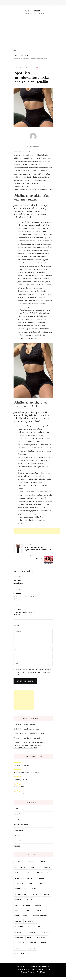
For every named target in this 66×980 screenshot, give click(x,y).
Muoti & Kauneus (21, 825)
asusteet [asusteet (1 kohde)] (29, 862)
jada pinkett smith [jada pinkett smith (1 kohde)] (24, 878)
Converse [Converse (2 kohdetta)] (35, 867)
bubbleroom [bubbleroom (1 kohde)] (21, 867)
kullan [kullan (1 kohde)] (29, 900)
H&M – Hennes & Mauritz (23, 773)
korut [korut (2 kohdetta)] (18, 900)
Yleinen (17, 846)
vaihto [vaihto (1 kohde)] (32, 948)
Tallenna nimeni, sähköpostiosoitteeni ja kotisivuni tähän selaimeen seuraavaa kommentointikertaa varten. (34, 672)
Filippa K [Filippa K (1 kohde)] (38, 873)
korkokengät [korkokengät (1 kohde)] (21, 894)
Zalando (17, 780)
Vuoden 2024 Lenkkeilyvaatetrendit (27, 738)
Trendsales (18, 794)
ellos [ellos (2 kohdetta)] (27, 873)
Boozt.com (18, 766)
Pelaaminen (18, 830)
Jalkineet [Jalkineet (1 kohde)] (41, 878)
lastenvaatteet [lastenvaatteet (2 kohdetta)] (23, 905)
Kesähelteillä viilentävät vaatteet (26, 724)
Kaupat (17, 809)
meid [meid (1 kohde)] (39, 911)
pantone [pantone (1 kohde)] (44, 932)
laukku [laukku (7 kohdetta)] (38, 905)
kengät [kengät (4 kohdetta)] (40, 883)
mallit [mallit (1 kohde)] (29, 911)
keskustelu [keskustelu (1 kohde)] (20, 889)
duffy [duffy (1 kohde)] (18, 873)
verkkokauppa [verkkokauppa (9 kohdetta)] (22, 954)
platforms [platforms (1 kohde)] (42, 938)
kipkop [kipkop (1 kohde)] (33, 889)
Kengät (17, 814)
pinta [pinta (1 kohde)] (30, 938)
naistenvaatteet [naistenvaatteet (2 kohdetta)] (23, 927)
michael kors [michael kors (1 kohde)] (21, 916)
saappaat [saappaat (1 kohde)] (20, 943)
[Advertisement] (33, 30)
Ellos (15, 787)
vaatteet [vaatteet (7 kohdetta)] (20, 948)
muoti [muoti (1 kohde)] (18, 921)
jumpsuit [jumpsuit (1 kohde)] (19, 883)
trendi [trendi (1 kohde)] (44, 943)
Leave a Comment (33, 146)
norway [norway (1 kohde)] (32, 932)
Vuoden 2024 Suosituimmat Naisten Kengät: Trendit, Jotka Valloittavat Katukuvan (30, 744)
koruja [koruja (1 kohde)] (46, 894)
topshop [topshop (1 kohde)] (32, 943)
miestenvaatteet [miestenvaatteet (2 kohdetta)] (40, 916)
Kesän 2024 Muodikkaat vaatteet (26, 729)
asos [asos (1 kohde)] (18, 862)
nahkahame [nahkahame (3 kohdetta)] (30, 921)
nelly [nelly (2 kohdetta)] (38, 927)
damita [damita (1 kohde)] (47, 867)
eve (33, 138)
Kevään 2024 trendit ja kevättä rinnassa (29, 734)
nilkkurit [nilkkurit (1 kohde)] (20, 932)
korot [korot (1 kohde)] (35, 894)
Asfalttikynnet (18, 583)
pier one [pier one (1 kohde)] (19, 938)
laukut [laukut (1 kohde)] (19, 911)
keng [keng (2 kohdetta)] (30, 883)
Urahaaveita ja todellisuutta (25, 748)
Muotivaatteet (33, 10)
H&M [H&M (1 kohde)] (48, 873)
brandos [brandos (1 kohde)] (41, 862)
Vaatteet (34, 68)
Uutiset (17, 835)
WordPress (41, 972)
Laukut (17, 819)
